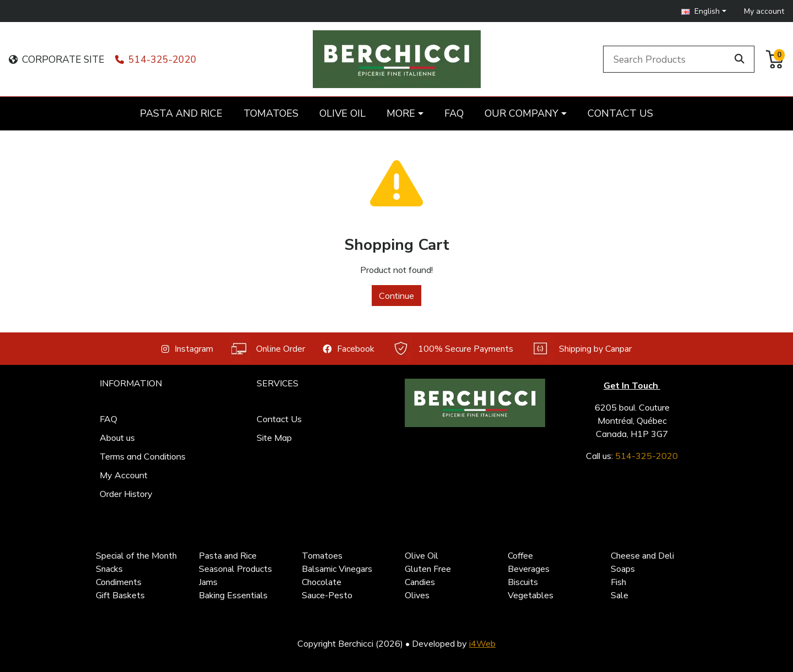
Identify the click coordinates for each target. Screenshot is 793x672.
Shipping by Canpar (581, 349)
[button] (704, 11)
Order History (126, 494)
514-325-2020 (156, 59)
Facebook (349, 349)
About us (117, 438)
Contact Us (279, 419)
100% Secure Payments (453, 349)
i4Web (482, 643)
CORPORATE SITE (56, 59)
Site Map (274, 438)
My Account (124, 475)
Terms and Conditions (143, 456)
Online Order (268, 349)
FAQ (108, 419)
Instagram (187, 349)
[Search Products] (667, 59)
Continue (397, 296)
